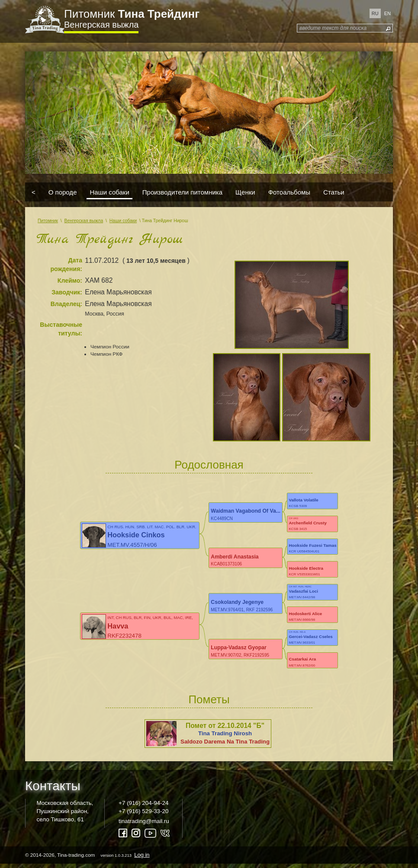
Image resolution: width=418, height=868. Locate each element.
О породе (63, 192)
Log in (142, 859)
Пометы (209, 703)
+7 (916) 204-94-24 (143, 806)
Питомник (132, 14)
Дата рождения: (66, 265)
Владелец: (66, 304)
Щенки (245, 192)
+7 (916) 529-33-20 (143, 815)
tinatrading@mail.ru (144, 825)
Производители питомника (182, 192)
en (387, 13)
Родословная (209, 465)
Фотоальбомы (289, 192)
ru (375, 13)
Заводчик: (67, 292)
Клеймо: (70, 281)
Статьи (334, 192)
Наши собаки (109, 192)
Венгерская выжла (101, 25)
